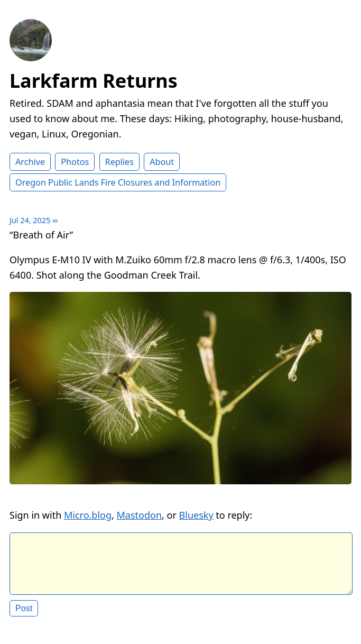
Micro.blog (88, 515)
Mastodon (140, 515)
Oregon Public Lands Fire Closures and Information (118, 182)
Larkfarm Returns (94, 81)
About (162, 162)
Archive (30, 162)
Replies (119, 162)
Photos (75, 162)
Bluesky (196, 515)
